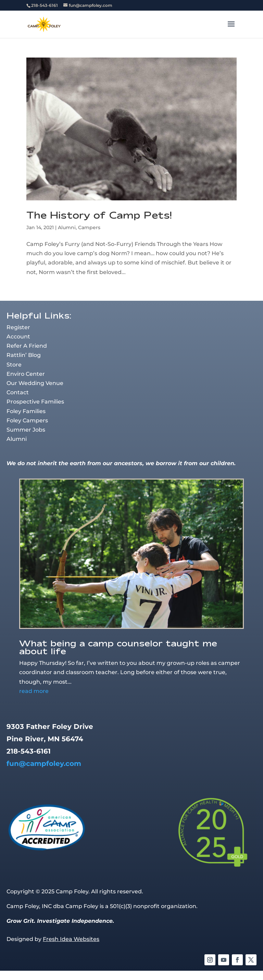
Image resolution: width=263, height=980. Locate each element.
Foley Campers (27, 420)
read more (34, 691)
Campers (89, 227)
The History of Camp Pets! (99, 215)
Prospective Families (35, 402)
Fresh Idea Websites (71, 939)
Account (18, 337)
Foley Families (26, 411)
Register (18, 327)
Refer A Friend (27, 346)
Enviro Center (26, 374)
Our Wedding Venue (35, 383)
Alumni (67, 227)
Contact (18, 392)
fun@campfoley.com (44, 764)
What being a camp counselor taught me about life (118, 647)
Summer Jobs (26, 430)
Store (14, 365)
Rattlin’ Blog (24, 355)
